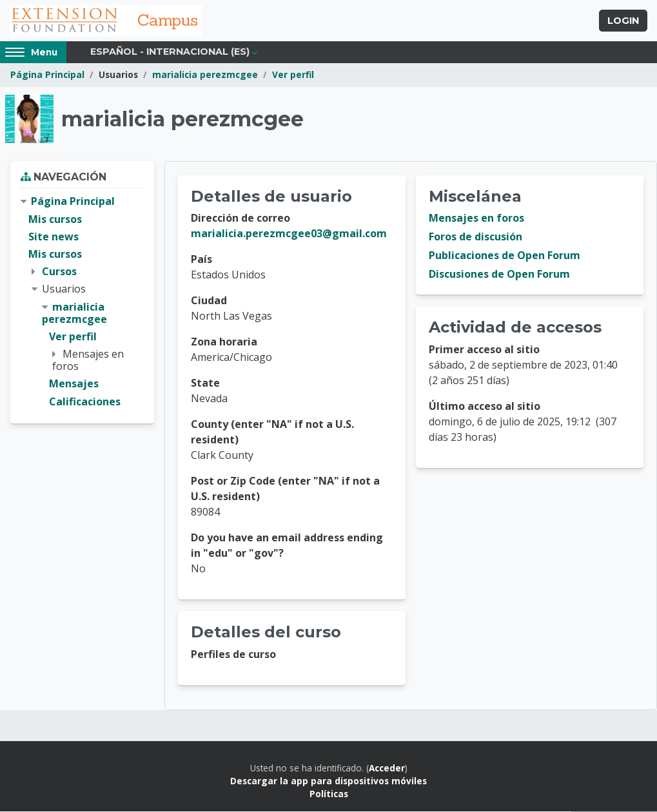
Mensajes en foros (476, 219)
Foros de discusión (476, 238)
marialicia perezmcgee (205, 76)
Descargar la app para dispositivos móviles (328, 781)
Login (623, 21)
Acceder (387, 768)
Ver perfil (293, 76)
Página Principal (47, 76)
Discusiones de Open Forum (499, 275)
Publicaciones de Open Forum (505, 256)
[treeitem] (82, 303)
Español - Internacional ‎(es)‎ (170, 53)
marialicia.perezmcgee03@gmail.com (289, 235)
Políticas (329, 795)
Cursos (59, 272)
